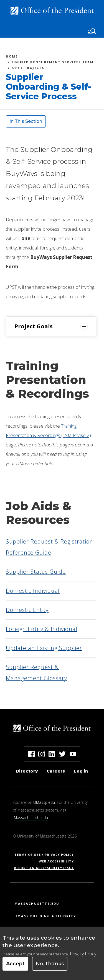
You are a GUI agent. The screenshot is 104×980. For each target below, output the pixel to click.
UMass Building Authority (45, 916)
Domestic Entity (27, 610)
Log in (81, 771)
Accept (15, 964)
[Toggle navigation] (92, 31)
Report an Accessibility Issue (46, 868)
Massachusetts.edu (31, 817)
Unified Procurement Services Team (53, 63)
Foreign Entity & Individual (42, 629)
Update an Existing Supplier (44, 648)
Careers (56, 771)
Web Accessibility (56, 861)
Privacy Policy (83, 954)
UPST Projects (28, 68)
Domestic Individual (33, 591)
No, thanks (50, 964)
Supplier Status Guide (36, 572)
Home (12, 57)
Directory (27, 771)
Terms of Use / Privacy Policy (46, 855)
